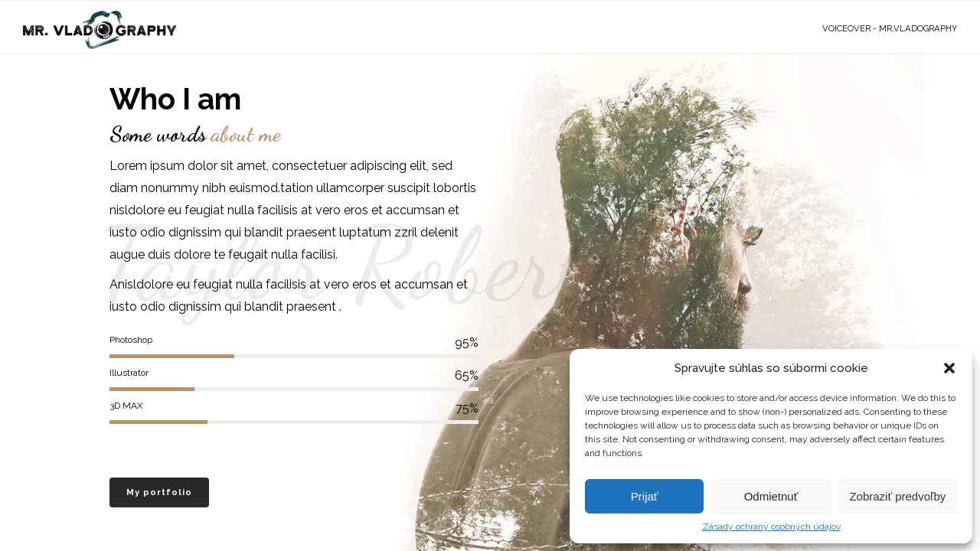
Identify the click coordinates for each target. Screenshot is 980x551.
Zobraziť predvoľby (897, 496)
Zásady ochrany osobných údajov (771, 527)
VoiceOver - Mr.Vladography (890, 29)
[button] (949, 368)
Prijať (645, 496)
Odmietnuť (771, 496)
